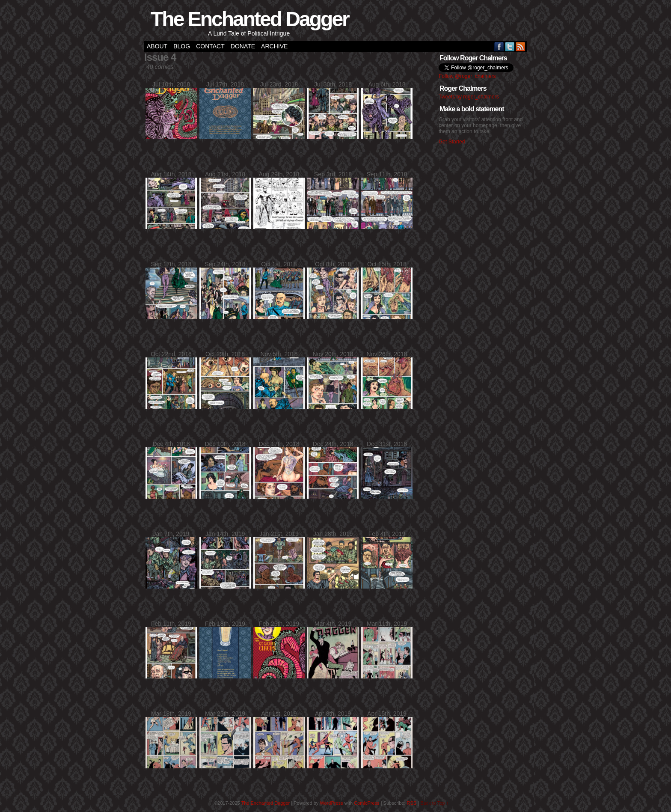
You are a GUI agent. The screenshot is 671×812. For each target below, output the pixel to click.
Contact (210, 46)
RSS (521, 46)
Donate (243, 46)
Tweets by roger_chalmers (469, 97)
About (157, 46)
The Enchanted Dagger (250, 19)
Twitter (510, 46)
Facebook (499, 46)
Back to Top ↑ (434, 803)
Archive (274, 46)
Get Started (452, 142)
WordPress (331, 803)
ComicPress (367, 803)
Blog (182, 46)
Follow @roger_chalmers (467, 76)
